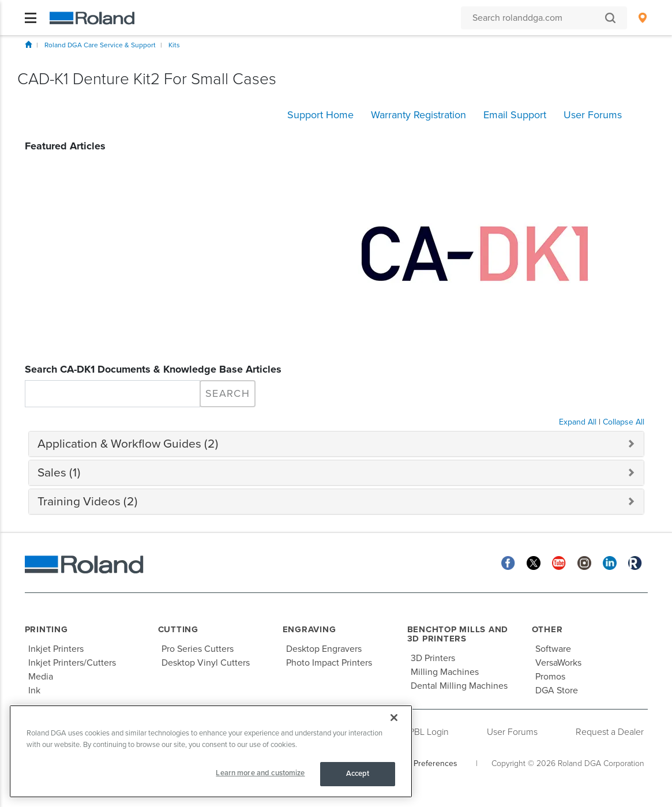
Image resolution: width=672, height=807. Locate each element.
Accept (358, 774)
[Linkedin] (610, 563)
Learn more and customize (260, 773)
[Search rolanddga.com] (538, 18)
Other (547, 629)
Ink (34, 690)
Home (28, 44)
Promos (550, 677)
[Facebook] (508, 563)
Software (553, 649)
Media (41, 677)
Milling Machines (445, 672)
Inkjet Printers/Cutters (72, 663)
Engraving (309, 629)
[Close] (394, 718)
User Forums (512, 732)
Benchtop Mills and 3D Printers (458, 634)
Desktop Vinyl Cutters (206, 663)
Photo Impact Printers (329, 663)
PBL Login (429, 732)
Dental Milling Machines (459, 686)
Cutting (178, 629)
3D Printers (433, 658)
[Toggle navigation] (31, 18)
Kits (174, 45)
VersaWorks (558, 663)
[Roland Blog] (635, 563)
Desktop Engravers (324, 649)
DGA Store (557, 690)
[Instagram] (584, 563)
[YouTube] (559, 563)
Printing (46, 629)
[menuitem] (642, 18)
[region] (211, 751)
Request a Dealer (610, 732)
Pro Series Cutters (198, 649)
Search (228, 393)
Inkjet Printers (56, 649)
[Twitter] (534, 563)
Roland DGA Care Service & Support (100, 45)
